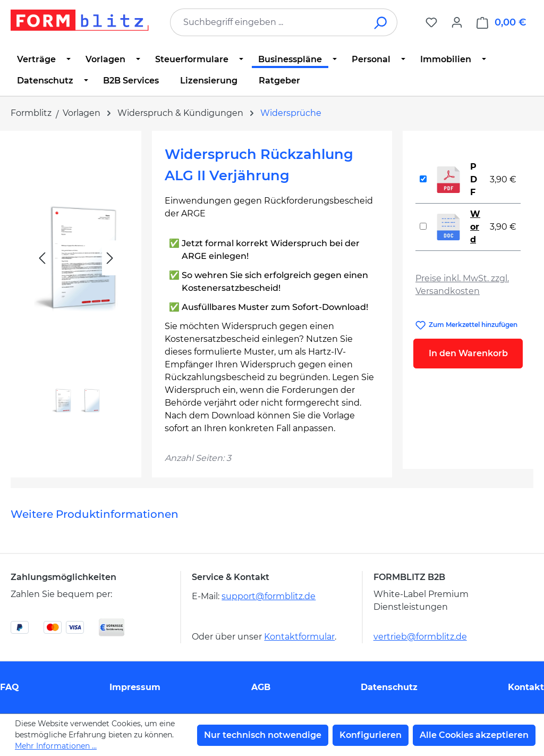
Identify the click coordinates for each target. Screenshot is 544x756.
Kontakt (526, 687)
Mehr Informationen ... (56, 746)
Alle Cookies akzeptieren (474, 735)
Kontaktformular (299, 637)
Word (475, 227)
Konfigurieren (371, 735)
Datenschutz (389, 687)
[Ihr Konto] (457, 22)
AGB (261, 687)
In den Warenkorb (468, 353)
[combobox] (268, 22)
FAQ (10, 687)
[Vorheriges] (42, 258)
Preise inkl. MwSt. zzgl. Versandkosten (462, 285)
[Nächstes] (110, 258)
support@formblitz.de (269, 596)
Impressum (135, 687)
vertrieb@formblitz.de (420, 637)
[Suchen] (381, 22)
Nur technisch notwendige (263, 735)
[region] (76, 282)
